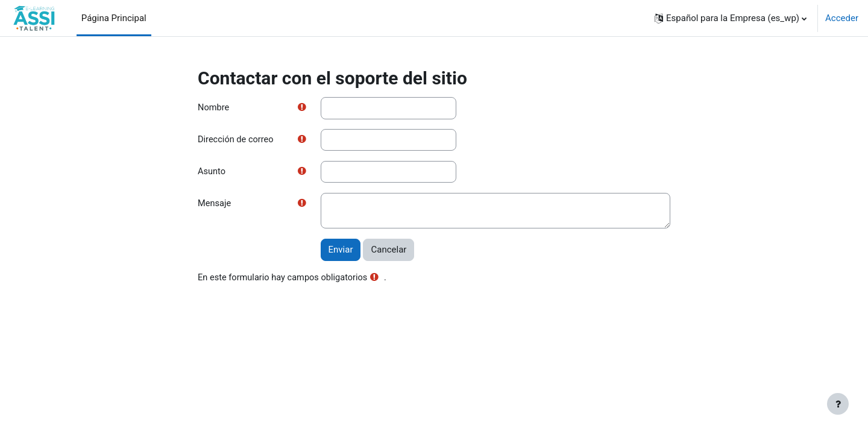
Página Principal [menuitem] (114, 18)
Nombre (214, 108)
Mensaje (215, 205)
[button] (731, 18)
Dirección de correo (237, 140)
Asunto (212, 172)
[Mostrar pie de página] (838, 404)
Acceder (842, 18)
